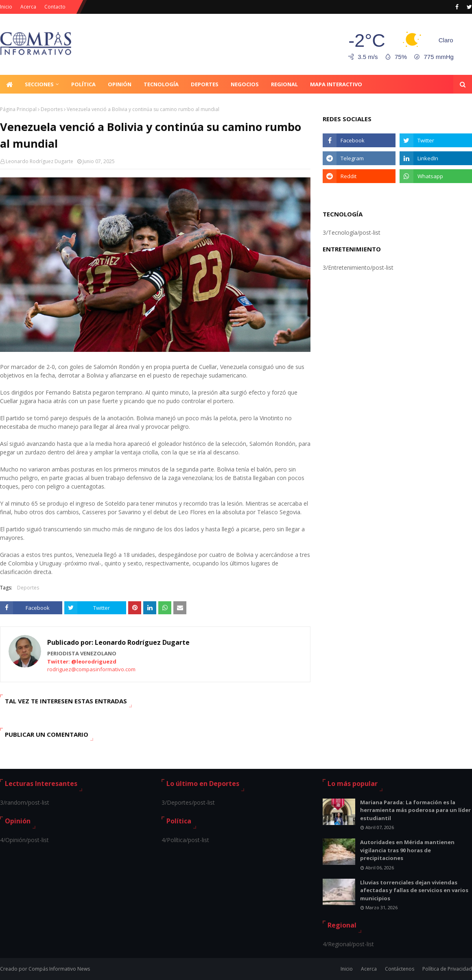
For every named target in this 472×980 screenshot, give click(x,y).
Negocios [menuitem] (245, 84)
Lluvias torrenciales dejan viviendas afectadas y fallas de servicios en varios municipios (414, 890)
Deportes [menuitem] (205, 84)
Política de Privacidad (447, 969)
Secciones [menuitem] (39, 84)
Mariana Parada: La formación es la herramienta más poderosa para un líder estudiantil (415, 810)
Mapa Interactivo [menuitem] (336, 84)
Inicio (6, 7)
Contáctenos (400, 969)
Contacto (55, 7)
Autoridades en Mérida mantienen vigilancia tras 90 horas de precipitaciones (407, 850)
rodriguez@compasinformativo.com (91, 669)
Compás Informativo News (59, 969)
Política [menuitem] (83, 84)
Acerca (28, 7)
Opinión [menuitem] (120, 84)
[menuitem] (9, 84)
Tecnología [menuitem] (161, 84)
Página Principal (18, 109)
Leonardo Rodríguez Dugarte (39, 161)
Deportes (52, 109)
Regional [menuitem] (284, 84)
